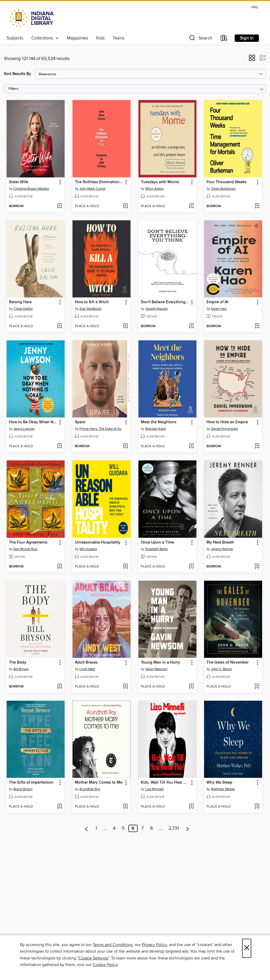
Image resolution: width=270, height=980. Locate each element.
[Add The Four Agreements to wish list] (59, 567)
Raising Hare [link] (20, 302)
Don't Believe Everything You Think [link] (165, 302)
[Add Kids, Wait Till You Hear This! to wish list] (191, 807)
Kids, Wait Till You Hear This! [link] (165, 783)
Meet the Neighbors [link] (159, 422)
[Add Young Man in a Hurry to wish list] (191, 687)
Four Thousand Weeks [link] (226, 182)
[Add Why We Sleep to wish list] (257, 807)
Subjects (15, 38)
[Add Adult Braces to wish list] (125, 687)
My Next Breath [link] (220, 543)
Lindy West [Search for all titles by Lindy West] (87, 669)
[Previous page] (87, 828)
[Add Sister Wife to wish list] (59, 206)
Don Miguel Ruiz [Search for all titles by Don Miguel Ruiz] (25, 549)
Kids (100, 38)
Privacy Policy (154, 945)
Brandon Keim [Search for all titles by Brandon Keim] (156, 429)
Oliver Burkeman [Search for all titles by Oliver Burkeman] (223, 189)
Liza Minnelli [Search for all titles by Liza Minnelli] (155, 789)
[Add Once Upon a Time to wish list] (191, 567)
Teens (119, 38)
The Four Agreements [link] (28, 543)
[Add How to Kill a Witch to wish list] (125, 326)
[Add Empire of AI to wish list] (257, 326)
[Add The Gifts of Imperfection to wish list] (59, 807)
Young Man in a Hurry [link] (160, 663)
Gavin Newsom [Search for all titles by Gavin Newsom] (156, 669)
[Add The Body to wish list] (59, 687)
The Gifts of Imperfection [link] (31, 783)
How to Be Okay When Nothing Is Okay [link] (33, 422)
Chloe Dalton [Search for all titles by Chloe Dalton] (23, 309)
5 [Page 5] (123, 828)
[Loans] (224, 39)
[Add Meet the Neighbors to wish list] (191, 446)
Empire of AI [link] (217, 302)
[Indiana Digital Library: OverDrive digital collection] (32, 18)
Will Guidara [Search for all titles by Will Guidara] (88, 549)
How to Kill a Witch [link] (92, 302)
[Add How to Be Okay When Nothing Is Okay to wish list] (59, 446)
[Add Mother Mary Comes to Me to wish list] (125, 807)
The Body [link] (18, 663)
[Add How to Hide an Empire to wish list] (257, 446)
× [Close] (247, 948)
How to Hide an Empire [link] (227, 422)
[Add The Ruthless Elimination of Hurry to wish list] (125, 206)
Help (255, 7)
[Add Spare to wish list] (125, 446)
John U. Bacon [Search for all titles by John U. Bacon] (221, 669)
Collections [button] (45, 38)
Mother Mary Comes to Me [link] (99, 783)
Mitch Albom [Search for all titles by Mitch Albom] (155, 189)
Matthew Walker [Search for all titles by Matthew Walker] (223, 789)
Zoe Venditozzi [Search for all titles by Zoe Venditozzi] (90, 309)
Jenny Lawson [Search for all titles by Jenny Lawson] (24, 429)
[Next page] (188, 828)
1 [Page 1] (96, 828)
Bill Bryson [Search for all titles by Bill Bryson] (21, 669)
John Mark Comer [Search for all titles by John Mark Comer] (93, 189)
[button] (200, 39)
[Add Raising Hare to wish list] (59, 326)
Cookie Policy (105, 965)
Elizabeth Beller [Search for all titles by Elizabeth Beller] (157, 549)
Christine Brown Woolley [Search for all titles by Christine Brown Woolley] (31, 189)
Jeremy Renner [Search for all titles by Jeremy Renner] (222, 549)
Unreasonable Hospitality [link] (98, 543)
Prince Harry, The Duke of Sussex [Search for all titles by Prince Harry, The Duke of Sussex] (102, 429)
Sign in (247, 38)
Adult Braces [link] (86, 663)
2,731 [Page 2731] (174, 828)
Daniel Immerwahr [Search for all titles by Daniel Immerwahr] (225, 429)
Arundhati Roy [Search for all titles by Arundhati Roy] (90, 789)
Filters (13, 89)
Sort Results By (18, 74)
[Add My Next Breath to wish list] (257, 567)
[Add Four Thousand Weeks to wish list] (257, 206)
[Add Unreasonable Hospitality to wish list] (125, 567)
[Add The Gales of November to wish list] (257, 687)
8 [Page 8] (151, 828)
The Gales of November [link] (228, 663)
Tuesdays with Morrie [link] (160, 182)
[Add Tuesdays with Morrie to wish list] (191, 206)
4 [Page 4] (114, 828)
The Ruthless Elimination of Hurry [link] (99, 182)
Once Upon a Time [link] (157, 543)
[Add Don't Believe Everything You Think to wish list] (191, 326)
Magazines (78, 38)
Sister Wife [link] (19, 182)
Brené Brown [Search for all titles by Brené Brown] (23, 789)
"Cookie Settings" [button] (93, 958)
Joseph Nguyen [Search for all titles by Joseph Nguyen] (157, 309)
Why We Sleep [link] (219, 783)
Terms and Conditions (113, 945)
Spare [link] (80, 422)
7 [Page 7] (143, 828)
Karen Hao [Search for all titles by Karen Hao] (219, 309)
